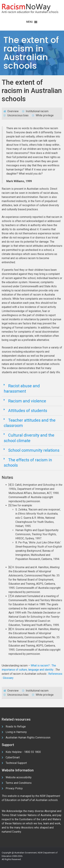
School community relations (34, 450)
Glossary (8, 678)
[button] (32, 389)
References (55, 674)
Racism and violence (27, 401)
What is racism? (40, 666)
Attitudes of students (28, 411)
